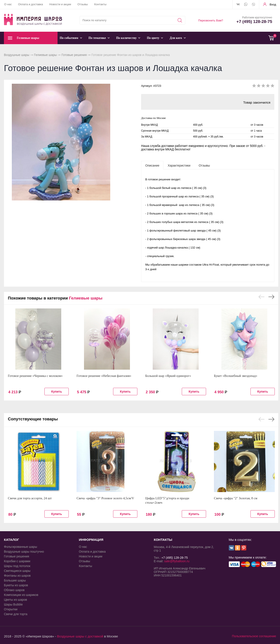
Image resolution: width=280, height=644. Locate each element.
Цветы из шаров (15, 600)
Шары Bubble (13, 604)
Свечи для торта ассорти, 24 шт (30, 498)
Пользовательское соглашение (254, 636)
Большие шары (15, 580)
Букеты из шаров (16, 585)
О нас (8, 4)
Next (271, 297)
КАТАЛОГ (11, 540)
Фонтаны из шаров (17, 576)
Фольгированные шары (20, 547)
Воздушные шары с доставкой (80, 636)
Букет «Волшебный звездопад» (236, 376)
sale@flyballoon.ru (177, 561)
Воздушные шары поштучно (24, 552)
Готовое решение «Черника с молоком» (35, 376)
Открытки (11, 609)
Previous (262, 297)
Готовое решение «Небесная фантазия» (104, 376)
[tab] (152, 165)
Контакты (100, 4)
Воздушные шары (17, 55)
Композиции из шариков (21, 595)
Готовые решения (74, 55)
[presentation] (152, 165)
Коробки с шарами (17, 561)
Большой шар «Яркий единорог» (168, 376)
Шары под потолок (17, 566)
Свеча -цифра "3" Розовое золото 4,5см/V (105, 498)
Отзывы (83, 4)
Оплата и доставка (31, 4)
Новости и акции (60, 4)
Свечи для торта (16, 614)
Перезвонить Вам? (211, 20)
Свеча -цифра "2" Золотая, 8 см (236, 498)
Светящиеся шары (17, 571)
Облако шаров (14, 590)
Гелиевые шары (45, 55)
